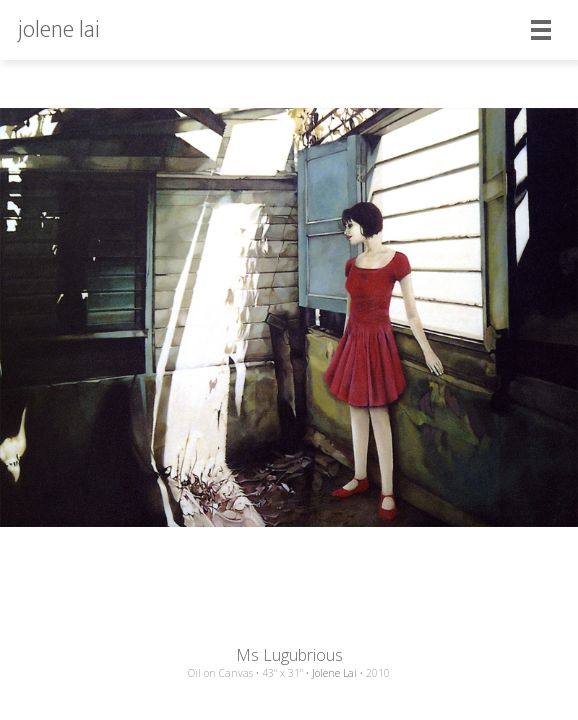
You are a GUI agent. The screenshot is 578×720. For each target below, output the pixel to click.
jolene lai (59, 30)
